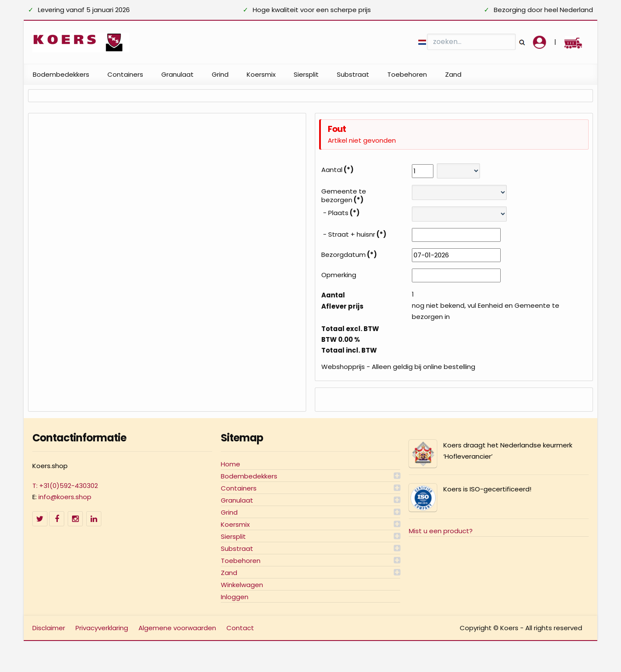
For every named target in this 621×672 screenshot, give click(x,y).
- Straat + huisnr (354, 234)
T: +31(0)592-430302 (65, 486)
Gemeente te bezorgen (344, 196)
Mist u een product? (441, 531)
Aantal (337, 170)
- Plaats (340, 213)
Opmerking (339, 275)
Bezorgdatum (349, 255)
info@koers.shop (65, 497)
